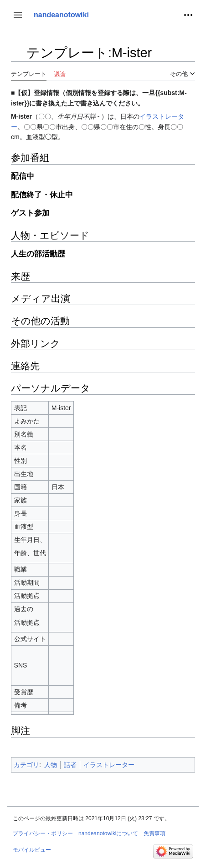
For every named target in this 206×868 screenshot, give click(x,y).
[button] (18, 15)
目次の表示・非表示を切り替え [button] (18, 57)
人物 (51, 765)
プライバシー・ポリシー (43, 833)
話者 (70, 765)
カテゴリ (26, 765)
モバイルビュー (32, 850)
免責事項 (154, 833)
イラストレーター (109, 765)
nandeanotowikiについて (108, 833)
